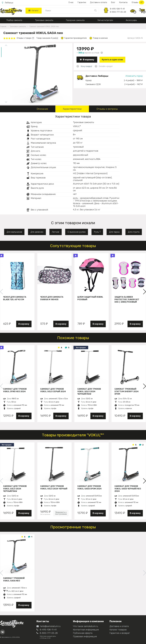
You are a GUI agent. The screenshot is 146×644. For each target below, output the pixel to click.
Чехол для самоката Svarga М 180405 (52, 298)
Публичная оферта (83, 633)
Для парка (114, 232)
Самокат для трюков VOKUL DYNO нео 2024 (15, 390)
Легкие (56, 232)
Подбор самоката (14, 20)
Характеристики (72, 109)
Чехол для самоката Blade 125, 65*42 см (15, 298)
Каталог (34, 10)
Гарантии (82, 2)
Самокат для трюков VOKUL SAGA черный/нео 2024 (128, 489)
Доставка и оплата (119, 626)
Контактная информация (86, 630)
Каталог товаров (118, 630)
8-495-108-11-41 (117, 9)
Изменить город (134, 76)
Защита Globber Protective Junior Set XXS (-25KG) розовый (127, 299)
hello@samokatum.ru (48, 626)
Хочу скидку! (86, 66)
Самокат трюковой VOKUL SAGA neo (14, 579)
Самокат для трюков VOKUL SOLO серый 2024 (53, 390)
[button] (144, 292)
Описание (42, 109)
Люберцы (7, 3)
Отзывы (138, 2)
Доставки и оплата (99, 2)
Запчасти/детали (105, 20)
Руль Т (97, 232)
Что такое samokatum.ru (85, 626)
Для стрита (134, 232)
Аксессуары (131, 20)
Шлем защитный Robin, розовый (90, 298)
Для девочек (37, 232)
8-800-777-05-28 (118, 12)
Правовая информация (85, 636)
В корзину (87, 60)
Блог (113, 2)
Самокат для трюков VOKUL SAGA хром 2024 (89, 487)
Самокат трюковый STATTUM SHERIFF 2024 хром (127, 391)
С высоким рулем (77, 232)
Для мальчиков (14, 232)
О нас (71, 2)
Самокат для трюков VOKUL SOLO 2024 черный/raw (89, 391)
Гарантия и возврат (120, 633)
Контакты (123, 2)
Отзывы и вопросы (107, 109)
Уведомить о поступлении (61, 513)
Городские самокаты (75, 20)
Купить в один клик (112, 60)
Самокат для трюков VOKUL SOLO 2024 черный (54, 487)
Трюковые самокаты (44, 20)
